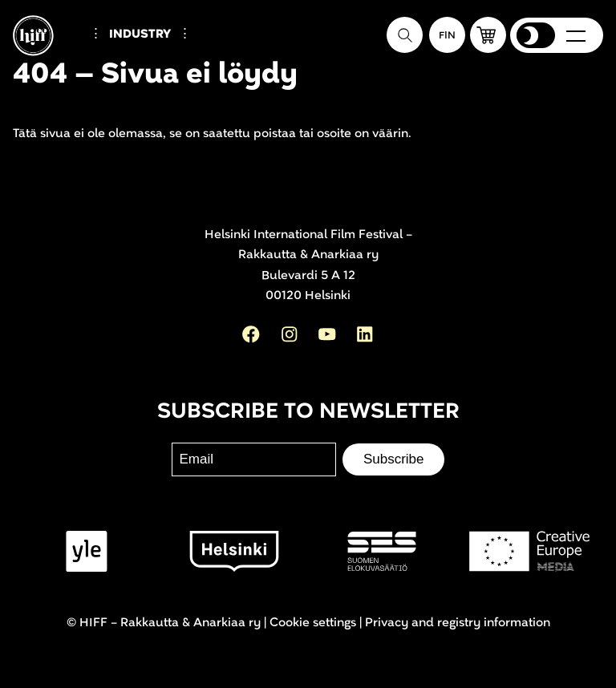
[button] (488, 35)
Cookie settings (313, 623)
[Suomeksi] (447, 35)
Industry (140, 34)
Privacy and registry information (458, 623)
